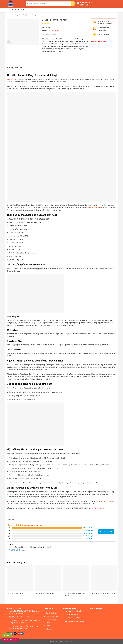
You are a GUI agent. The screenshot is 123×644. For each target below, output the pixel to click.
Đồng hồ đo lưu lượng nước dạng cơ (103, 594)
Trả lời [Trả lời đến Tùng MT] (12, 550)
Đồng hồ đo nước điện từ (15, 594)
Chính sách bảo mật (52, 616)
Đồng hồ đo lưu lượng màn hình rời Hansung (75, 594)
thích (20, 550)
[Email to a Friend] (50, 35)
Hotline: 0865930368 (11, 640)
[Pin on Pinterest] (54, 35)
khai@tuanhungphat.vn (99, 508)
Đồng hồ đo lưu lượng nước (31, 15)
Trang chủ (10, 15)
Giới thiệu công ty (52, 613)
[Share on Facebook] (44, 35)
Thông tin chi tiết (15, 67)
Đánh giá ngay (106, 532)
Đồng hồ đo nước (12, 79)
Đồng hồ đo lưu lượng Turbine (45, 594)
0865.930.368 (84, 5)
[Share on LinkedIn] (58, 35)
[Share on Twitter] (47, 35)
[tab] (15, 67)
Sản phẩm (18, 15)
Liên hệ (48, 629)
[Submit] (73, 4)
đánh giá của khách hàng (35, 526)
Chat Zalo (7, 635)
